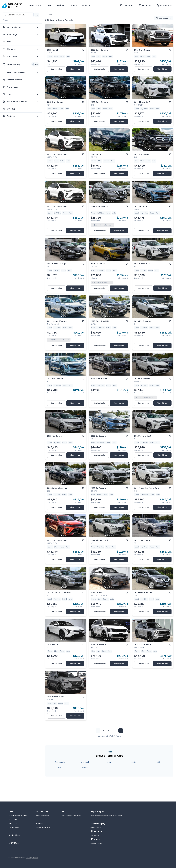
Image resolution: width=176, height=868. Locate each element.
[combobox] (18, 15)
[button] (37, 15)
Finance (73, 5)
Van (60, 767)
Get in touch (96, 827)
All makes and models (18, 816)
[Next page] (121, 731)
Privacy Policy (32, 858)
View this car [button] (75, 69)
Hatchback (85, 762)
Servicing (60, 5)
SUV (109, 762)
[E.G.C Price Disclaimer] (51, 64)
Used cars (13, 820)
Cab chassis (60, 762)
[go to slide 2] (64, 45)
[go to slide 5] (70, 45)
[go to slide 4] (68, 45)
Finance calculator (44, 827)
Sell (49, 5)
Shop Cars (36, 5)
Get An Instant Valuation (71, 816)
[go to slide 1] (62, 45)
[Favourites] (127, 5)
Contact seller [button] (56, 69)
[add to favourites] (83, 50)
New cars (13, 823)
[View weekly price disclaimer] (84, 64)
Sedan (134, 762)
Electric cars (14, 827)
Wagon (85, 767)
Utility (159, 762)
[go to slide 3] (66, 45)
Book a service (42, 816)
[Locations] (145, 5)
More (87, 5)
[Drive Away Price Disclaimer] (99, 64)
